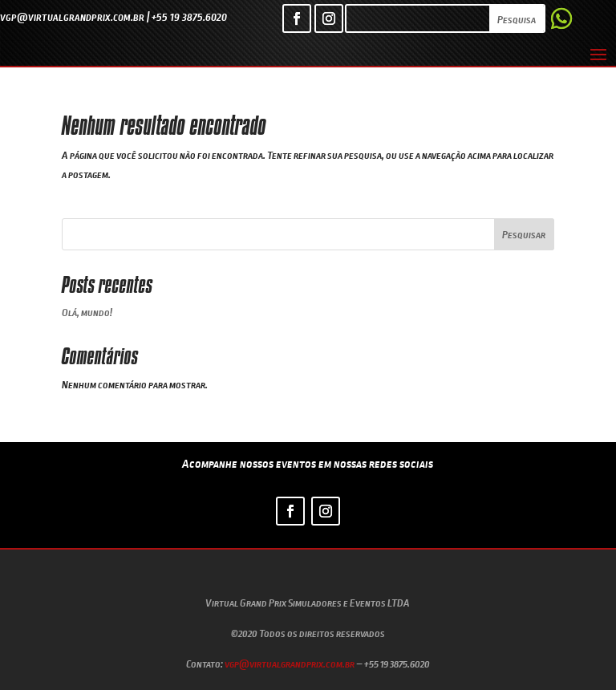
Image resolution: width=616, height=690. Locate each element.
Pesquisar (524, 234)
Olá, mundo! (87, 312)
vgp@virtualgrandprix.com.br (290, 664)
